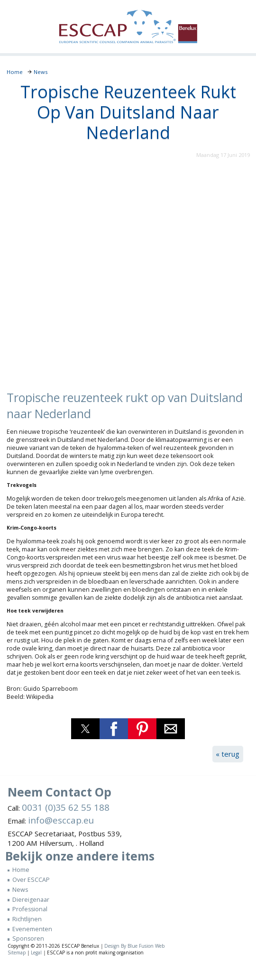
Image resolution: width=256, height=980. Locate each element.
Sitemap (17, 953)
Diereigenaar (31, 900)
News (20, 890)
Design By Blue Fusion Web (134, 946)
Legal (36, 953)
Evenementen (32, 929)
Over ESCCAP (31, 880)
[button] (85, 729)
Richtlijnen (27, 919)
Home (21, 870)
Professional (30, 909)
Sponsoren (28, 939)
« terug (228, 754)
